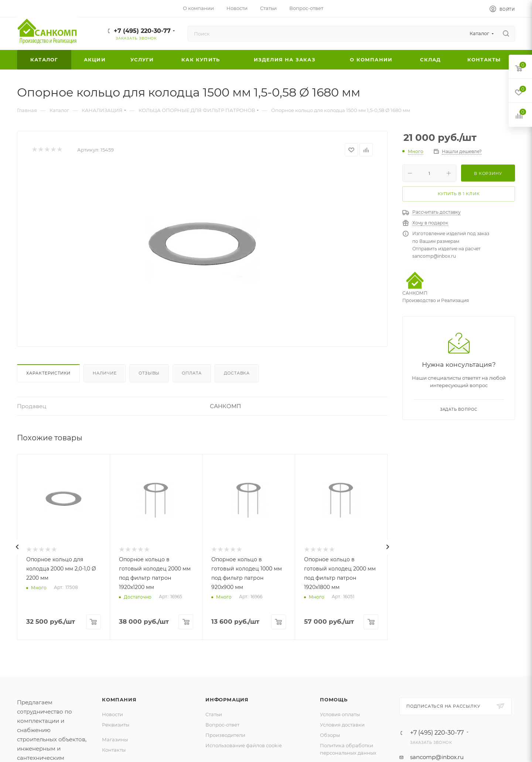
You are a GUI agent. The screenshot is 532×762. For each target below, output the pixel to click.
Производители (225, 735)
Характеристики (48, 373)
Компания (119, 700)
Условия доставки (342, 725)
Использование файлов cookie (244, 745)
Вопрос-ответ (222, 725)
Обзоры (330, 735)
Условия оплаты (340, 714)
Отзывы (149, 373)
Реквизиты (116, 725)
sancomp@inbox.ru (437, 757)
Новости (112, 714)
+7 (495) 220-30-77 (142, 31)
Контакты (114, 750)
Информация (227, 700)
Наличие (105, 373)
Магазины (115, 739)
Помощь (334, 700)
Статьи (214, 714)
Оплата (192, 373)
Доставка (237, 373)
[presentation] (17, 547)
